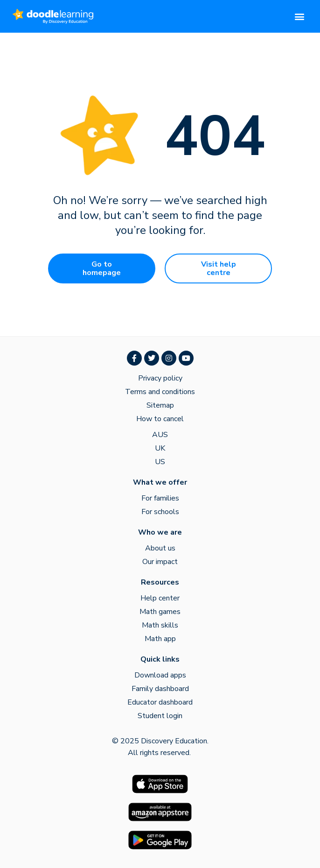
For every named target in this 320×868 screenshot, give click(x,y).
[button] (300, 17)
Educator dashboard (160, 702)
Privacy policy (160, 378)
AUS (160, 435)
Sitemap (160, 405)
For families (160, 498)
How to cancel (160, 419)
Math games (160, 612)
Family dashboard (160, 689)
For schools (160, 512)
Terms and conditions (160, 392)
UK (160, 448)
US (160, 462)
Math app (160, 639)
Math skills (160, 625)
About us (160, 548)
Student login (160, 716)
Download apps (160, 675)
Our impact (160, 562)
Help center (160, 598)
